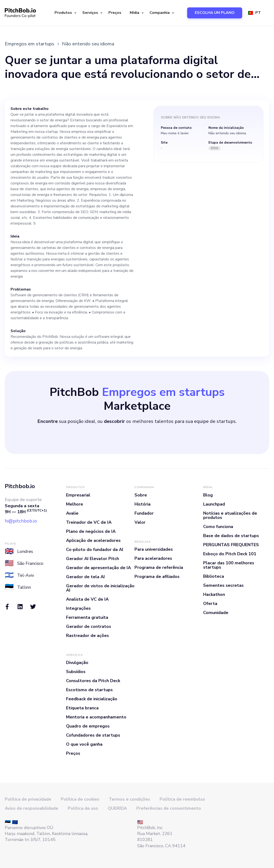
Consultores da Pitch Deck (93, 681)
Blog (208, 495)
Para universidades (154, 549)
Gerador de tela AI (85, 577)
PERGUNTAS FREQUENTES (231, 545)
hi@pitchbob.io (21, 521)
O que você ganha (84, 744)
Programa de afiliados (157, 577)
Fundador (144, 513)
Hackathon (214, 594)
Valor (140, 522)
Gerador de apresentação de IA (98, 568)
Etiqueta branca (82, 708)
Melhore (75, 504)
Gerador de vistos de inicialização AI (100, 588)
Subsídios (76, 672)
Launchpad (214, 504)
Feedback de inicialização (92, 699)
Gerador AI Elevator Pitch (92, 559)
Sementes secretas (223, 585)
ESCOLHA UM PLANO (215, 13)
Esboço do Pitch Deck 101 (230, 554)
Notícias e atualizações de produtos (230, 515)
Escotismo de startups (89, 690)
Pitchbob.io (20, 486)
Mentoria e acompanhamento (96, 717)
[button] (65, 13)
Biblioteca (214, 576)
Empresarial (78, 495)
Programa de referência (159, 567)
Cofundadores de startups (93, 735)
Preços (115, 13)
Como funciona (218, 527)
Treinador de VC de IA (89, 522)
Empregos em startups (30, 44)
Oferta (210, 604)
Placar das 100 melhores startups (229, 565)
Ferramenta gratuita (87, 617)
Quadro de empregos (88, 726)
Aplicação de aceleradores (93, 540)
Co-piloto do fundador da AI (95, 550)
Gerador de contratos (89, 626)
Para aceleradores (153, 558)
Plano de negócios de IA (91, 531)
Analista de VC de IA (87, 599)
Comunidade (216, 613)
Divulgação (77, 663)
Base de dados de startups (231, 536)
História (143, 504)
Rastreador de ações (87, 636)
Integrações (78, 608)
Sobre (141, 495)
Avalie (72, 513)
